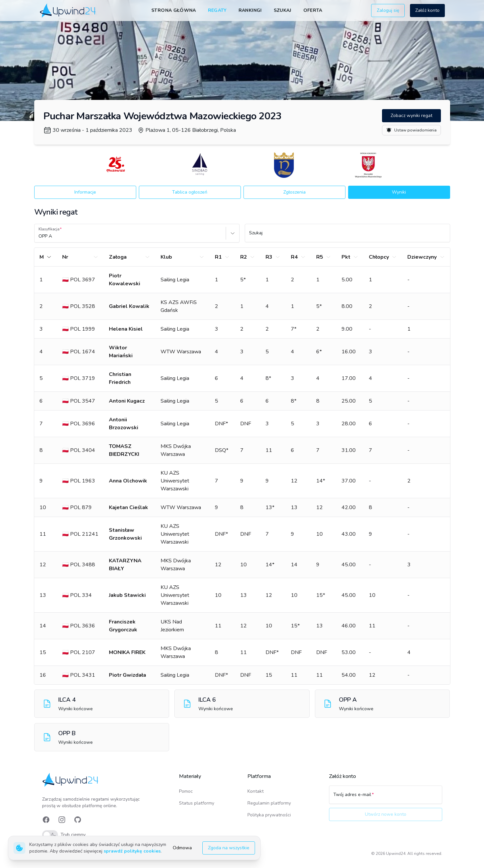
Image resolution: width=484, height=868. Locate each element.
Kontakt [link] (255, 791)
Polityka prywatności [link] (269, 815)
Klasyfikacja (49, 229)
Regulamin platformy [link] (269, 803)
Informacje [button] (85, 192)
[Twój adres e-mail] (386, 798)
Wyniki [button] (399, 192)
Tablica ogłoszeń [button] (190, 192)
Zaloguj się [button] (388, 10)
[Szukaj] (347, 236)
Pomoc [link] (186, 791)
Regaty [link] (217, 10)
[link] (68, 10)
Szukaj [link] (283, 10)
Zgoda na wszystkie (229, 848)
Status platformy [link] (197, 803)
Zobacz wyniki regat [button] (411, 116)
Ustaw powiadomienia (411, 130)
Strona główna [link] (174, 10)
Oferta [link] (313, 10)
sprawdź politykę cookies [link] (132, 851)
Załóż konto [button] (427, 10)
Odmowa (182, 848)
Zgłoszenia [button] (294, 192)
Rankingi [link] (250, 10)
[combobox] (39, 236)
